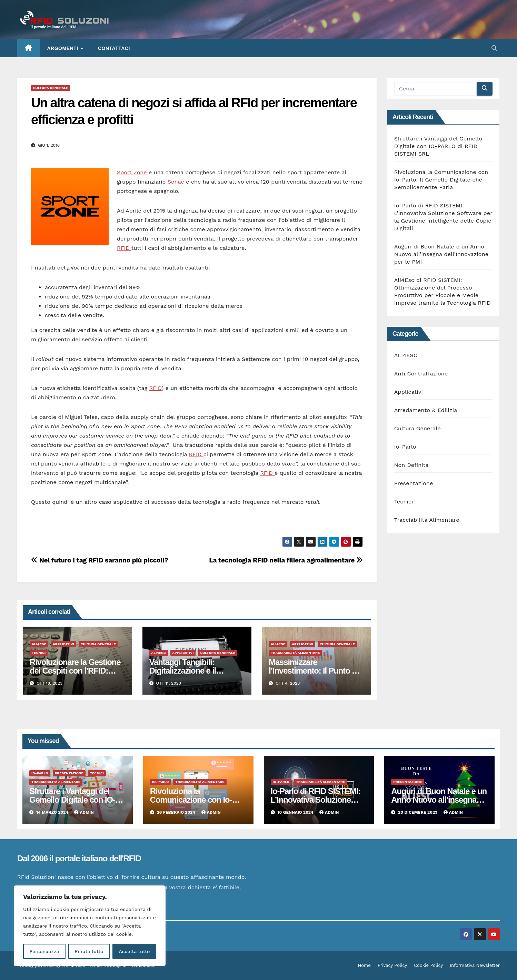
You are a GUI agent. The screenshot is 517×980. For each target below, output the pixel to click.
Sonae (176, 182)
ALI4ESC (39, 644)
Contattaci (114, 48)
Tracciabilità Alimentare (295, 653)
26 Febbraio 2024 (177, 812)
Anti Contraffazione (421, 374)
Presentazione (414, 483)
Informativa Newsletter (475, 965)
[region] (90, 926)
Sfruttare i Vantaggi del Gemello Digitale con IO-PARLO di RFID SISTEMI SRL (438, 146)
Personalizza (44, 951)
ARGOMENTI (63, 48)
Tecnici (39, 653)
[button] (494, 48)
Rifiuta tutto (89, 951)
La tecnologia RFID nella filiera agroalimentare (286, 560)
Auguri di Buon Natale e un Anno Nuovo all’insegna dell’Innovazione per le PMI (441, 254)
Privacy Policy (392, 965)
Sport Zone (132, 172)
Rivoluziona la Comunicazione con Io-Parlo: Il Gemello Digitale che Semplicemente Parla (441, 180)
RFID (124, 248)
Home (364, 965)
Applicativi (63, 644)
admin (84, 812)
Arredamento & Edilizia (426, 410)
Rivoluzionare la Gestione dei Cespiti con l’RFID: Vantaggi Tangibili (75, 671)
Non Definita (411, 465)
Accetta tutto (134, 951)
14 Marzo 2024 (53, 812)
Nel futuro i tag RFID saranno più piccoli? (100, 560)
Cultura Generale (51, 88)
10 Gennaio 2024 (296, 812)
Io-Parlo (405, 447)
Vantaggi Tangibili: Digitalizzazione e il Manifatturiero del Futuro (193, 671)
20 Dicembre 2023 (418, 812)
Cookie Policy (428, 965)
